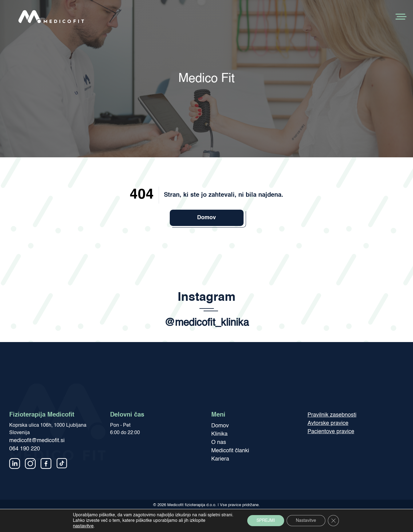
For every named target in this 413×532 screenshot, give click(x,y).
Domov (206, 218)
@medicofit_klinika (207, 323)
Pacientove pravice (331, 432)
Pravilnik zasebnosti (332, 415)
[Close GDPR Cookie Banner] (333, 521)
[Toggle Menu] (400, 16)
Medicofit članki (230, 451)
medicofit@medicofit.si (37, 441)
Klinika (219, 434)
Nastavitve (306, 521)
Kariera (220, 459)
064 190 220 (25, 449)
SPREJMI (266, 521)
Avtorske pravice (328, 423)
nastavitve (83, 526)
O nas (219, 442)
